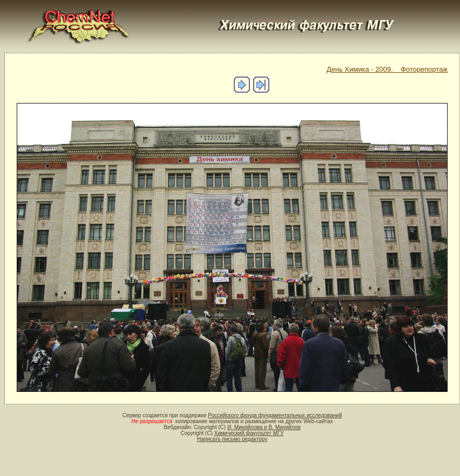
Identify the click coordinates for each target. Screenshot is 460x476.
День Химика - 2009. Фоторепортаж (387, 69)
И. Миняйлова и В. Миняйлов (264, 427)
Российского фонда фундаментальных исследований (275, 415)
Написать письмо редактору (232, 439)
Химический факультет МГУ (249, 433)
